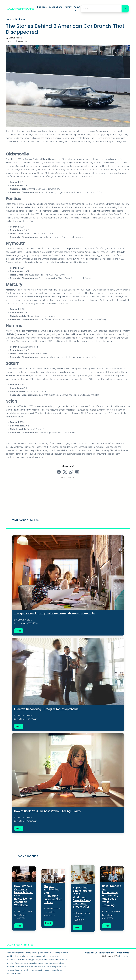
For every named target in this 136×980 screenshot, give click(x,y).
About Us (77, 9)
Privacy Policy (106, 953)
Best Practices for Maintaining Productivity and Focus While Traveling (112, 896)
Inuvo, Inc (124, 957)
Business (42, 7)
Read (19, 631)
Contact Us (91, 953)
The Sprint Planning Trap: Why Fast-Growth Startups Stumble (54, 613)
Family (68, 7)
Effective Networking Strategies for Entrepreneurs (46, 709)
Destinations (56, 7)
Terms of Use (122, 953)
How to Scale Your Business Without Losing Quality (48, 811)
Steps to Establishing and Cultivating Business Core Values (53, 895)
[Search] (101, 9)
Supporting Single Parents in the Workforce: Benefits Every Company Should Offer (82, 898)
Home (9, 19)
